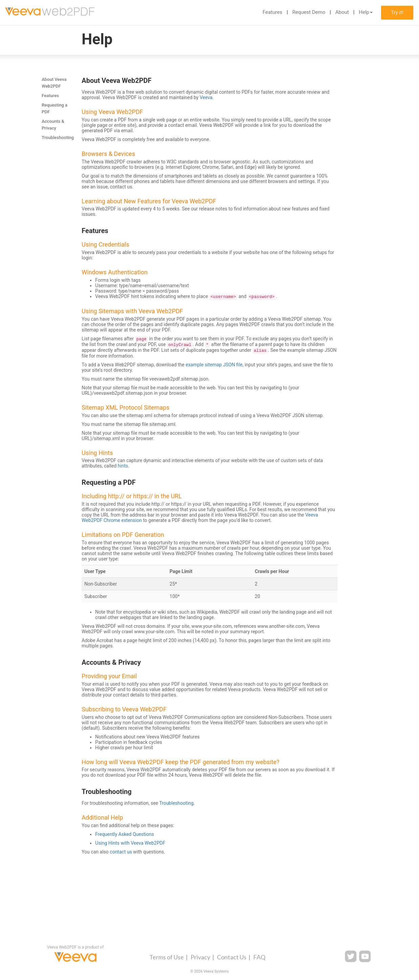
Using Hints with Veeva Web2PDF (130, 843)
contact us (121, 852)
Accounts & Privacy (53, 125)
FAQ (259, 957)
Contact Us (232, 957)
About (342, 12)
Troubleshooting (58, 138)
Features (272, 12)
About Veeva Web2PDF (54, 83)
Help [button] (366, 12)
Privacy (200, 957)
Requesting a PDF (54, 108)
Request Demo (309, 12)
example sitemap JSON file (214, 365)
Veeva (206, 97)
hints (123, 466)
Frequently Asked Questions (125, 834)
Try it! (397, 13)
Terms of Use (167, 957)
